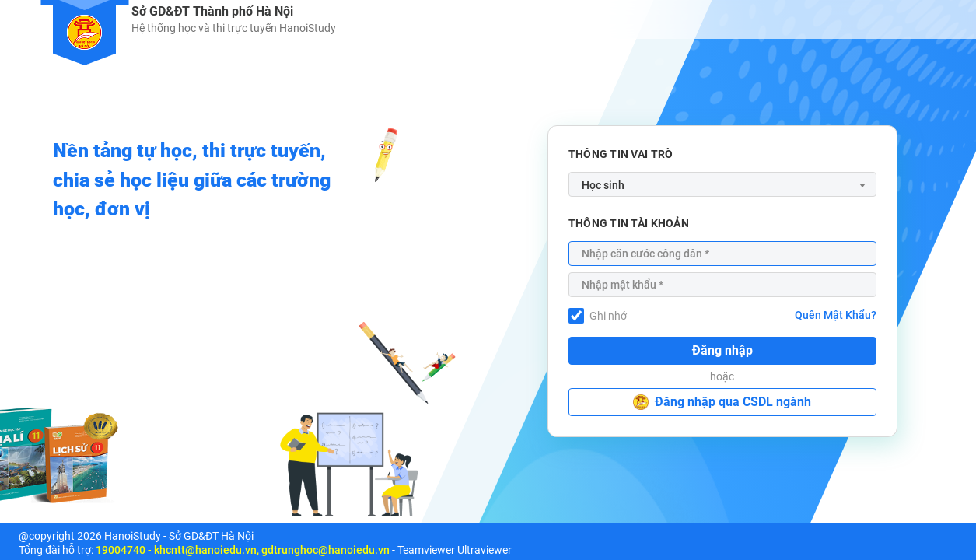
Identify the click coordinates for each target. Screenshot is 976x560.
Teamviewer (426, 550)
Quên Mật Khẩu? (836, 315)
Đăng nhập (722, 350)
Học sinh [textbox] (603, 185)
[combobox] (722, 184)
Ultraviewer (485, 550)
